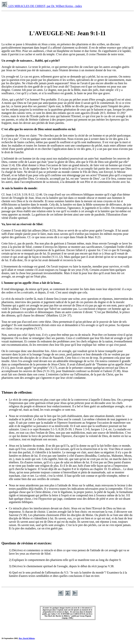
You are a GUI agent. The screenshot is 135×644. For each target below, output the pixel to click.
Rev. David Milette (27, 638)
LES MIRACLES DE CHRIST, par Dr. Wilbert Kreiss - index (42, 6)
